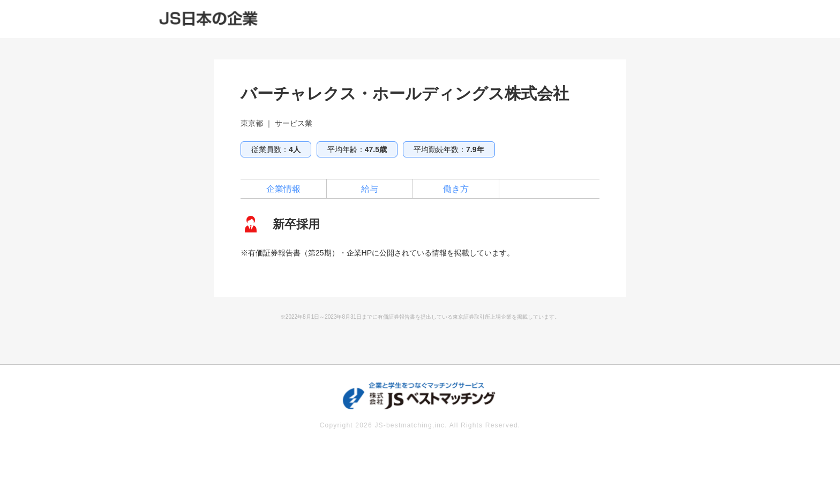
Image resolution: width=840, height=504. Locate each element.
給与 (370, 189)
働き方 (456, 189)
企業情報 (283, 189)
